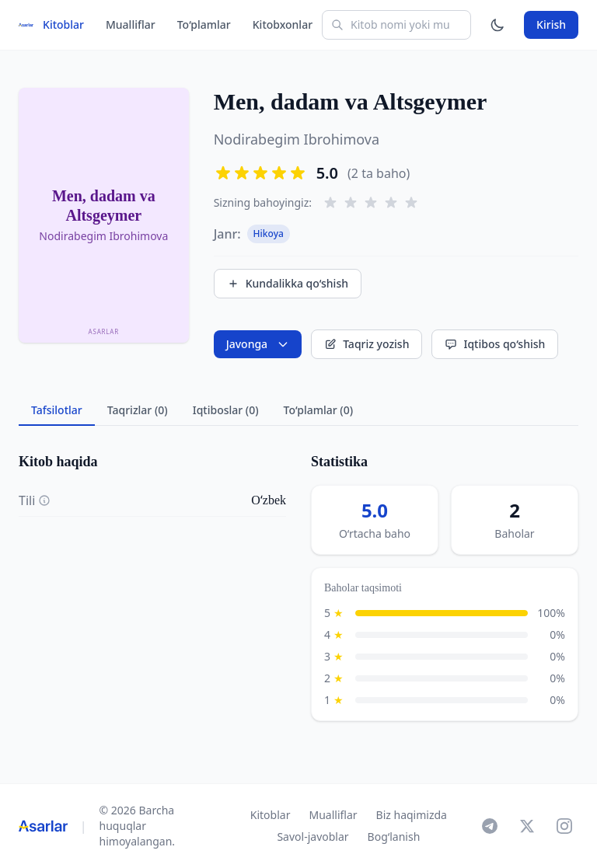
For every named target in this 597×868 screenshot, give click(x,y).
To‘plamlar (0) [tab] (318, 410)
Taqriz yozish (367, 344)
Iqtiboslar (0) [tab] (226, 410)
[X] (527, 826)
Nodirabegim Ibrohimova (297, 139)
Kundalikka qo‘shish (288, 283)
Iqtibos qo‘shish (495, 344)
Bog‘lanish (394, 837)
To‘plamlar (204, 24)
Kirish (551, 24)
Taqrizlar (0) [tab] (138, 410)
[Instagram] (564, 826)
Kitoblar (63, 24)
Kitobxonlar (283, 24)
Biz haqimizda (412, 815)
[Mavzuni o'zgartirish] (497, 25)
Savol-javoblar (312, 837)
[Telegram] (490, 826)
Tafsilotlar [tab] (57, 410)
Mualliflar (131, 24)
